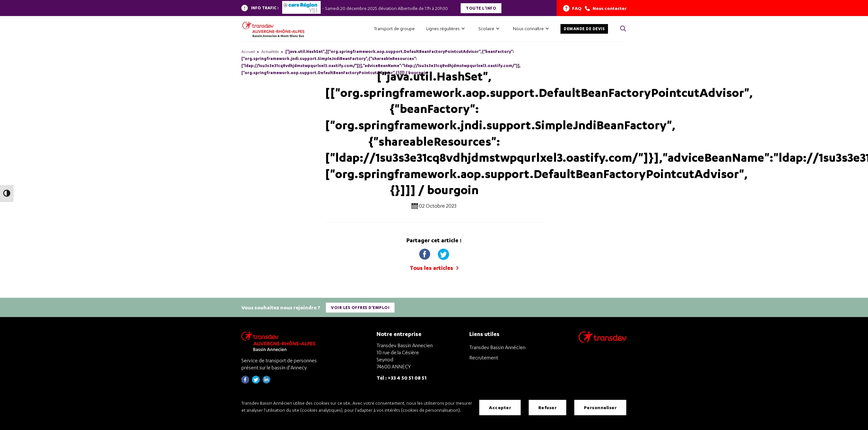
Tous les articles (434, 268)
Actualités (270, 52)
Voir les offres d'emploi (360, 308)
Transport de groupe (394, 28)
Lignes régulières (443, 28)
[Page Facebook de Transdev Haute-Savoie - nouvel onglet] (245, 382)
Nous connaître (528, 28)
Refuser (548, 407)
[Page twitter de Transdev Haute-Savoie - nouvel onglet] (256, 382)
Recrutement (484, 357)
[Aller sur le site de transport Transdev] (603, 341)
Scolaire (486, 28)
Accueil (248, 52)
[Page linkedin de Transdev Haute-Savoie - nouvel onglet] (266, 382)
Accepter (500, 407)
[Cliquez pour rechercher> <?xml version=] (623, 29)
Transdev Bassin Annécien (497, 347)
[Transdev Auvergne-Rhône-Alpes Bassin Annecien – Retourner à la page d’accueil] (280, 341)
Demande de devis (584, 29)
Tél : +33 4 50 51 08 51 (402, 378)
